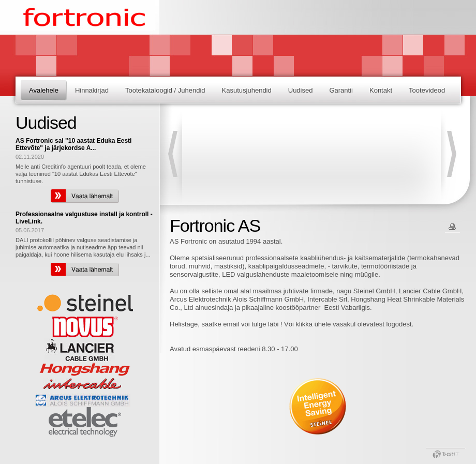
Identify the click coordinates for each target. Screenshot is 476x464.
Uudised (301, 90)
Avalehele (44, 90)
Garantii (341, 90)
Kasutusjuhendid (247, 90)
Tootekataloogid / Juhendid (165, 90)
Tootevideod (427, 90)
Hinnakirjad (92, 90)
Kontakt (381, 90)
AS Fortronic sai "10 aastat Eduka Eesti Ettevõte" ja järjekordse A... (73, 144)
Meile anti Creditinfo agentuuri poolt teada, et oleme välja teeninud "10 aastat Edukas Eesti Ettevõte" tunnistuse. (81, 174)
